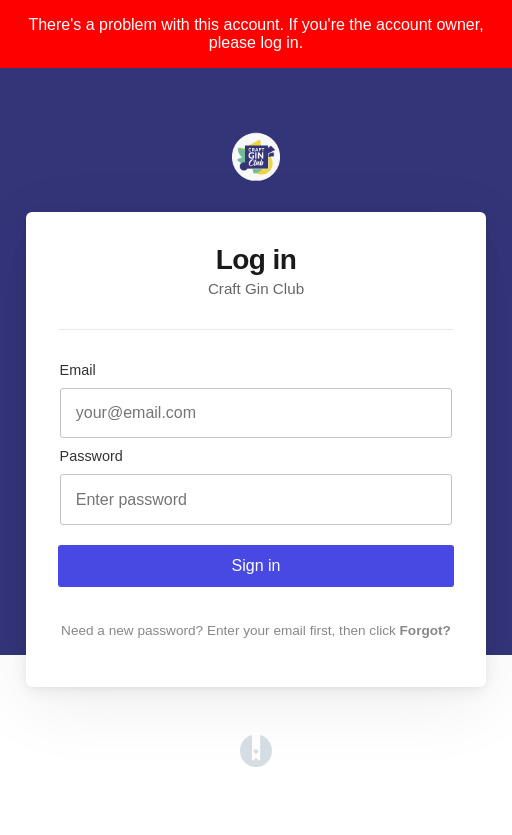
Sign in (256, 565)
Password (91, 456)
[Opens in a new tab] (256, 761)
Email (78, 370)
